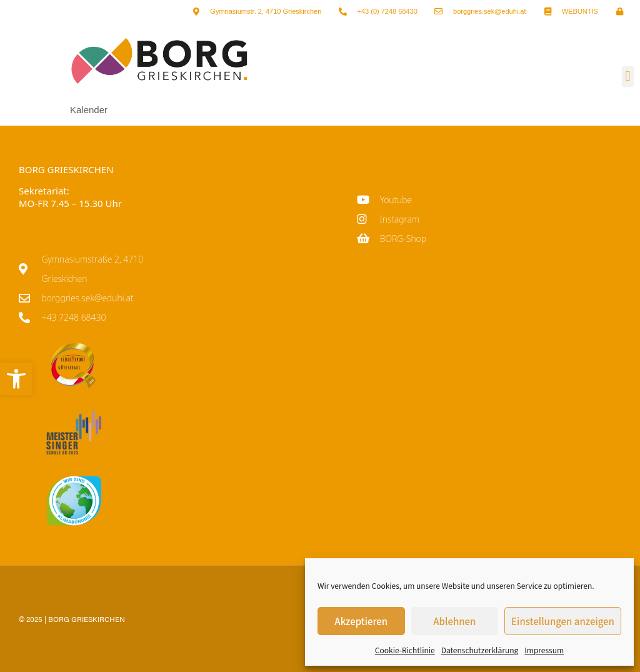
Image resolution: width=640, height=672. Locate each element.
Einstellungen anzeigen (563, 621)
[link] (16, 379)
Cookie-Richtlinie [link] (405, 650)
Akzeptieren (361, 621)
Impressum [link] (544, 650)
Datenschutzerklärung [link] (480, 650)
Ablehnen (454, 621)
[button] (628, 77)
